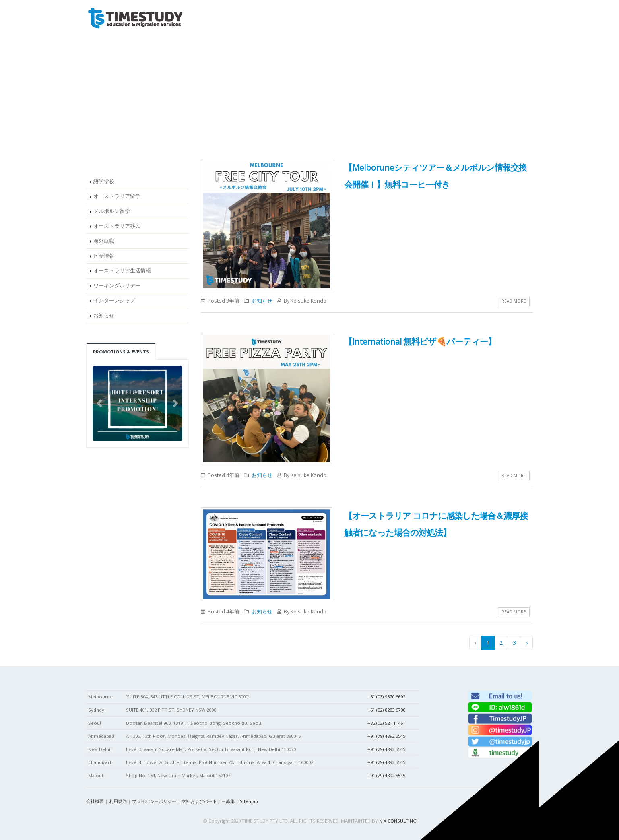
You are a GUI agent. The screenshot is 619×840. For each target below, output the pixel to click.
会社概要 (95, 801)
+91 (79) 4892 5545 (386, 736)
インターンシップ (114, 300)
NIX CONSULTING (398, 821)
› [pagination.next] (527, 643)
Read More (514, 301)
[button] (99, 403)
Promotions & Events (121, 352)
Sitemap (249, 801)
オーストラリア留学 (117, 196)
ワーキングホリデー (117, 286)
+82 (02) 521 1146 (385, 723)
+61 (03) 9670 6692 (386, 697)
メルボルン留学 (112, 211)
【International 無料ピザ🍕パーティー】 (420, 341)
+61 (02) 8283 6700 (386, 710)
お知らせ (104, 315)
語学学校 (104, 181)
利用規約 (118, 801)
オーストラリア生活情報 (122, 271)
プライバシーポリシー (154, 801)
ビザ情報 (104, 256)
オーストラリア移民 (117, 226)
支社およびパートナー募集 (208, 801)
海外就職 (104, 241)
